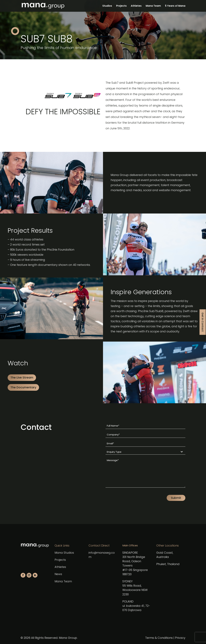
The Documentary (23, 387)
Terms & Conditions (159, 638)
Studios (107, 6)
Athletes (136, 6)
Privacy (180, 638)
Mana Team (153, 6)
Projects (121, 6)
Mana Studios (64, 553)
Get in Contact (203, 322)
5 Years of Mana (175, 6)
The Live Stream (22, 377)
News (58, 574)
